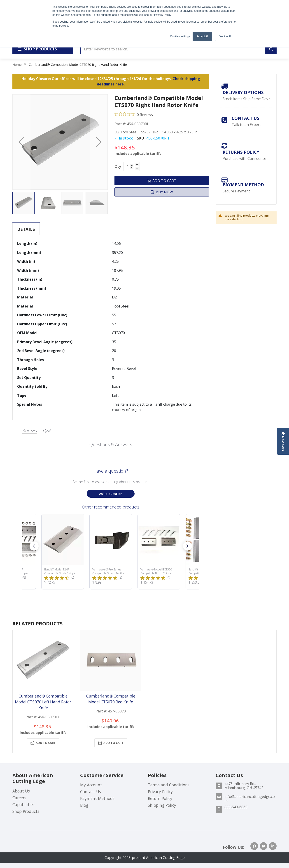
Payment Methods (97, 798)
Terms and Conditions (169, 785)
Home (17, 64)
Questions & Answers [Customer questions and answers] (111, 444)
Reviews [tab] (30, 430)
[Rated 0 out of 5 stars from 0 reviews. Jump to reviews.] (134, 114)
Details (26, 229)
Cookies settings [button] (180, 36)
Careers (19, 798)
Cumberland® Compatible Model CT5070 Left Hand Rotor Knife (43, 702)
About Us (21, 791)
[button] (21, 142)
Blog (84, 805)
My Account (91, 785)
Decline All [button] (225, 36)
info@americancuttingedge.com (250, 799)
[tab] (26, 229)
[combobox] (173, 49)
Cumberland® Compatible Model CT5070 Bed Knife (111, 699)
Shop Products (26, 811)
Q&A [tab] (47, 430)
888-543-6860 (236, 807)
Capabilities (23, 804)
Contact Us (246, 118)
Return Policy (160, 798)
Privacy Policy (160, 792)
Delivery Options (243, 92)
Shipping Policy (162, 805)
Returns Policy (241, 152)
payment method (243, 185)
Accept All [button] (202, 36)
